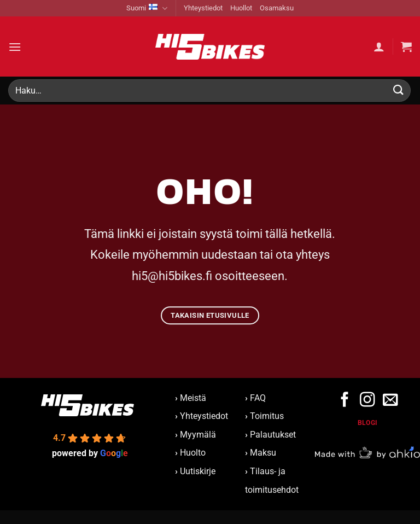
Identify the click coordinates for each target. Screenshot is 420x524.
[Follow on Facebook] (345, 401)
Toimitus (267, 416)
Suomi (147, 8)
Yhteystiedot (203, 8)
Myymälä (198, 435)
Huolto (193, 453)
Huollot (241, 8)
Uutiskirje (198, 471)
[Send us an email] (390, 401)
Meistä (191, 398)
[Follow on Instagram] (367, 401)
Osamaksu (277, 8)
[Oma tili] (379, 46)
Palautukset (273, 435)
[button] (15, 47)
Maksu (263, 453)
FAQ (258, 398)
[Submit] (399, 91)
